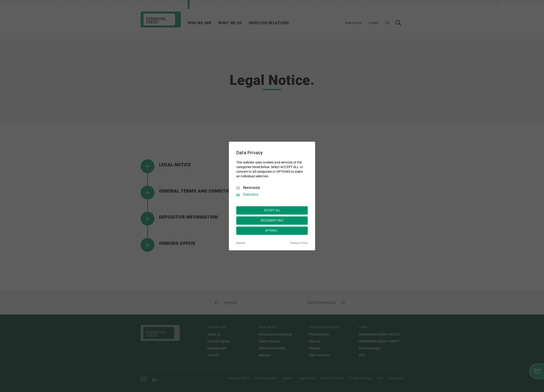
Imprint (241, 243)
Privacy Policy (299, 243)
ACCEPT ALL (272, 210)
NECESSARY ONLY (272, 220)
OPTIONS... (272, 231)
